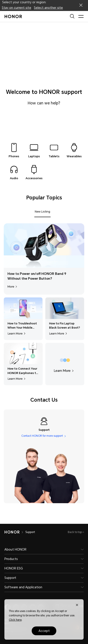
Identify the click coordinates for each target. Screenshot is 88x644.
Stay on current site (16, 8)
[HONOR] (12, 532)
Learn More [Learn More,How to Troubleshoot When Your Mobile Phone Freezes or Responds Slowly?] (17, 334)
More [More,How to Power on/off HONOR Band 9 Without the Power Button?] (13, 287)
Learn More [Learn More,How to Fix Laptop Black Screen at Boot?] (59, 334)
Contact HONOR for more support (42, 436)
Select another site (48, 8)
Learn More (64, 371)
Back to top (75, 532)
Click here (15, 620)
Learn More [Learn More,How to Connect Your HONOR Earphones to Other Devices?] (17, 379)
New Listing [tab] (42, 212)
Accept (44, 631)
